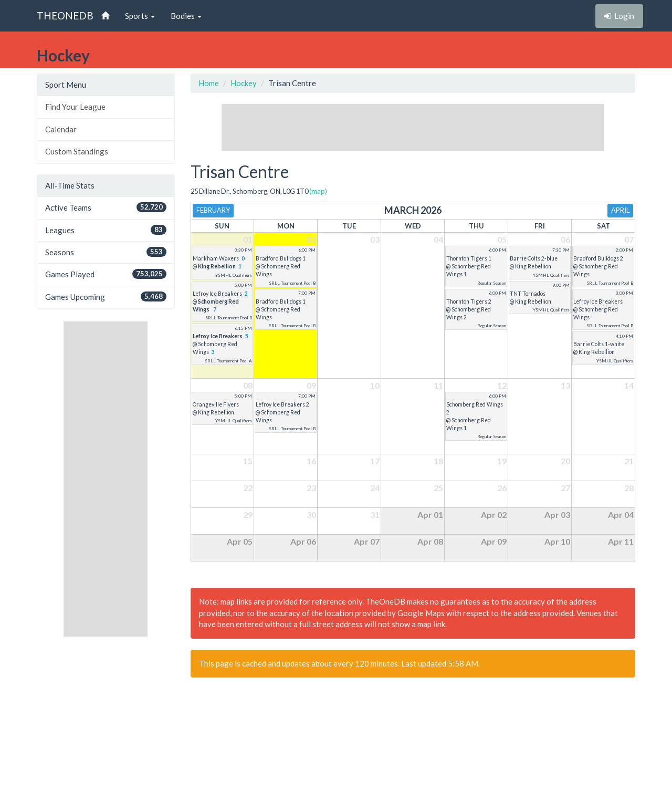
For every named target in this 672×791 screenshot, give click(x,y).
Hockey (244, 83)
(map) (318, 191)
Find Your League (75, 107)
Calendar (61, 129)
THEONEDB (65, 15)
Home (209, 83)
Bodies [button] (186, 16)
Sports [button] (140, 16)
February (213, 210)
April (620, 210)
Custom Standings (77, 151)
